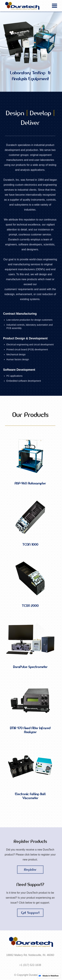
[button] (55, 6)
